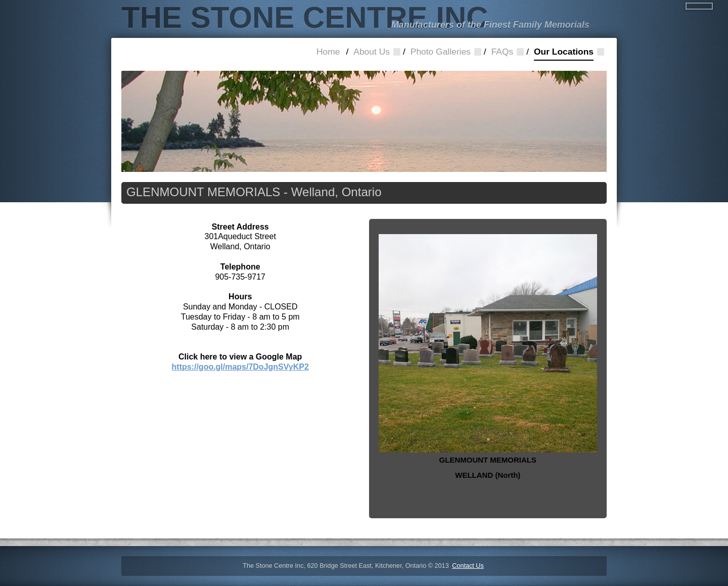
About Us (372, 52)
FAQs (503, 52)
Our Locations (564, 54)
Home (328, 52)
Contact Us (468, 566)
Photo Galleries (441, 52)
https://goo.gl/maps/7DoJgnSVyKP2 (240, 367)
